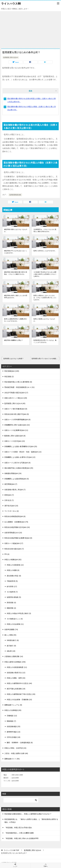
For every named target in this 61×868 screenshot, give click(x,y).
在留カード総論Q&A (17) (14, 543)
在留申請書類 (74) (11, 629)
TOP (11, 850)
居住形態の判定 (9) (14, 576)
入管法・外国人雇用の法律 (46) (16, 753)
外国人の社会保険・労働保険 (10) (19, 700)
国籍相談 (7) (11, 721)
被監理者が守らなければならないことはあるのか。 (16, 252)
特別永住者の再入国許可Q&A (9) (17, 414)
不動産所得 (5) (12, 581)
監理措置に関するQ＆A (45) (15, 403)
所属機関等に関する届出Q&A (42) (17, 425)
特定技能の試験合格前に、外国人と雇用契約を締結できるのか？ (28, 814)
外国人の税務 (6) (13, 570)
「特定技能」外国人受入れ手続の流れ (18, 828)
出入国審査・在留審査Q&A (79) (16, 522)
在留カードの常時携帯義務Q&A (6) (17, 420)
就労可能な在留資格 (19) (16, 689)
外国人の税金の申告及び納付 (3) (19, 613)
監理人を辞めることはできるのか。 (45, 251)
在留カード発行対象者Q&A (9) (16, 409)
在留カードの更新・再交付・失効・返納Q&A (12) (23, 452)
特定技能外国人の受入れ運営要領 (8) (18, 382)
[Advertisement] (30, 29)
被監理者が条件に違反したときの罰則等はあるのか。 (16, 297)
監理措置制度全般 (15, 195)
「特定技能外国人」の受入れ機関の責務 (19, 833)
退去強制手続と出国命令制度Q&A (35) (19, 468)
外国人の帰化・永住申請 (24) (15, 748)
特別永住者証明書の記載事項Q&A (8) (18, 538)
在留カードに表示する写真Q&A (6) (17, 463)
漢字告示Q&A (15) (11, 506)
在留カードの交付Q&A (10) (15, 441)
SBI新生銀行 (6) (13, 640)
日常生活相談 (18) (14, 737)
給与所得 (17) (12, 586)
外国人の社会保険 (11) (15, 624)
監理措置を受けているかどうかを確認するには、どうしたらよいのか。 (46, 359)
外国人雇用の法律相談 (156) (15, 662)
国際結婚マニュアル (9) (13, 705)
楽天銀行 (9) (11, 646)
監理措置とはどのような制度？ (14, 359)
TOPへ (46, 865)
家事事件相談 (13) (14, 732)
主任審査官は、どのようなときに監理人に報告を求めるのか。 (45, 230)
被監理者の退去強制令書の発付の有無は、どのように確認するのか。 (16, 273)
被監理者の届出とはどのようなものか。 (16, 230)
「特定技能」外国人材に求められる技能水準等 (21, 838)
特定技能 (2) (9, 377)
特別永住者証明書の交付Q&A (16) (17, 527)
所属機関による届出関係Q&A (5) (17, 479)
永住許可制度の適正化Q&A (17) (16, 393)
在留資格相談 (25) (14, 726)
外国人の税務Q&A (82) (13, 560)
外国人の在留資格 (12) (15, 565)
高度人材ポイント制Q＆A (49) (16, 398)
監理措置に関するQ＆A (11, 57)
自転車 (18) (11, 651)
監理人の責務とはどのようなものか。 (44, 320)
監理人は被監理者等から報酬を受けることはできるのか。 (16, 320)
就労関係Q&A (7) (11, 484)
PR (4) (7, 554)
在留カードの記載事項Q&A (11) (16, 430)
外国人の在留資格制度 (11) (17, 667)
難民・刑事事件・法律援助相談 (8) (20, 743)
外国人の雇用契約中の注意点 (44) (19, 683)
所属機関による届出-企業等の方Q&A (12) (20, 457)
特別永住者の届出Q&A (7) (14, 549)
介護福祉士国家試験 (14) (14, 656)
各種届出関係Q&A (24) (13, 473)
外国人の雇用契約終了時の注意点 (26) (21, 694)
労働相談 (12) (12, 716)
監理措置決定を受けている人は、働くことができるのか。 (45, 341)
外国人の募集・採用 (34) (16, 678)
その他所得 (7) (12, 592)
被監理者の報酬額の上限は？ (14, 340)
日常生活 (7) (9, 500)
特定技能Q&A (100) (12, 371)
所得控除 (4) (11, 603)
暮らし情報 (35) (10, 635)
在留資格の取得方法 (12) (16, 673)
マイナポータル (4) (12, 511)
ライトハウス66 (11, 3)
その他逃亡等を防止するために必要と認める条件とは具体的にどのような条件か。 (45, 274)
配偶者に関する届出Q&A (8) (15, 436)
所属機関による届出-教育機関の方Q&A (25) (21, 446)
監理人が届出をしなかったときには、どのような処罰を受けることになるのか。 (45, 298)
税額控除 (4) (11, 608)
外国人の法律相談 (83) (13, 710)
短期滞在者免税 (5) (14, 597)
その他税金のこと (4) (15, 619)
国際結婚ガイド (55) (12, 759)
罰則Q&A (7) (9, 495)
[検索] (21, 800)
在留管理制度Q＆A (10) (13, 533)
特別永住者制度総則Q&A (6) (15, 516)
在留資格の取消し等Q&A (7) (15, 490)
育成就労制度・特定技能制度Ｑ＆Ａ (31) (19, 387)
